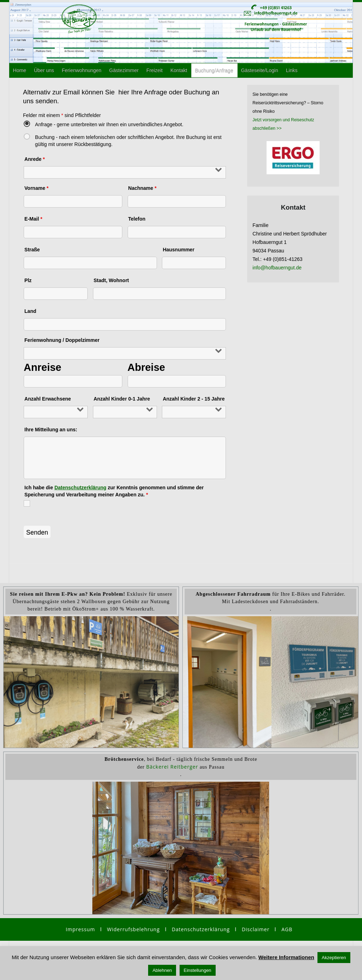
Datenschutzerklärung (80, 488)
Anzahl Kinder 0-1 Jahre (122, 399)
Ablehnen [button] (162, 970)
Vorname (36, 188)
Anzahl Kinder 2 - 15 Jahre (194, 399)
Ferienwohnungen (82, 70)
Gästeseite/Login (260, 70)
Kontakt (179, 70)
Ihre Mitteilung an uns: (51, 430)
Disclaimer (256, 929)
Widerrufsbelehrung (136, 929)
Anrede (35, 159)
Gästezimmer (124, 70)
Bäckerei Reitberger (172, 767)
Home (20, 70)
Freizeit (154, 70)
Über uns (44, 70)
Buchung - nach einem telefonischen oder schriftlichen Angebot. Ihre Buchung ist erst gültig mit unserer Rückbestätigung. (128, 140)
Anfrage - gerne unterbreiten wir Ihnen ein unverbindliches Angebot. (109, 124)
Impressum (80, 929)
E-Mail (33, 219)
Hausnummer (178, 250)
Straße (32, 250)
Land (30, 311)
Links (292, 70)
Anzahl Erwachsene (48, 399)
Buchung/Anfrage (214, 70)
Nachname (142, 188)
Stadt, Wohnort (111, 280)
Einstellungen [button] (198, 970)
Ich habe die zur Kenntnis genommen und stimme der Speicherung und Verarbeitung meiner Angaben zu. (114, 491)
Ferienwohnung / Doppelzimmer (62, 340)
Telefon (137, 219)
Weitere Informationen (286, 957)
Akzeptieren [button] (334, 958)
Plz (28, 280)
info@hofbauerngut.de (277, 268)
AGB (287, 929)
